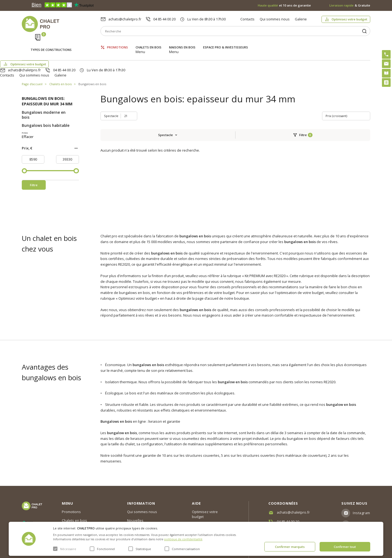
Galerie (301, 19)
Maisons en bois (182, 43)
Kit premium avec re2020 (206, 504)
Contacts (247, 19)
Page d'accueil (32, 58)
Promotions (117, 43)
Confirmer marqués (290, 547)
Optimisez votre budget (349, 19)
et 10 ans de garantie (284, 5)
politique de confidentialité (183, 539)
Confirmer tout (345, 547)
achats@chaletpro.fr (125, 19)
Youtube (360, 504)
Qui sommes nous (275, 19)
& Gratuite (350, 5)
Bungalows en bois (92, 58)
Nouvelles (135, 488)
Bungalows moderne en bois (44, 89)
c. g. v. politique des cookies (150, 514)
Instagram (362, 480)
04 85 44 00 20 (164, 19)
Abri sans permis (206, 493)
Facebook (361, 492)
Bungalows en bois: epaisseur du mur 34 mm (47, 76)
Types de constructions (51, 43)
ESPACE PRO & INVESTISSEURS (226, 43)
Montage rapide (205, 515)
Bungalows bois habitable (46, 100)
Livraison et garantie (143, 505)
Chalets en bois (148, 43)
